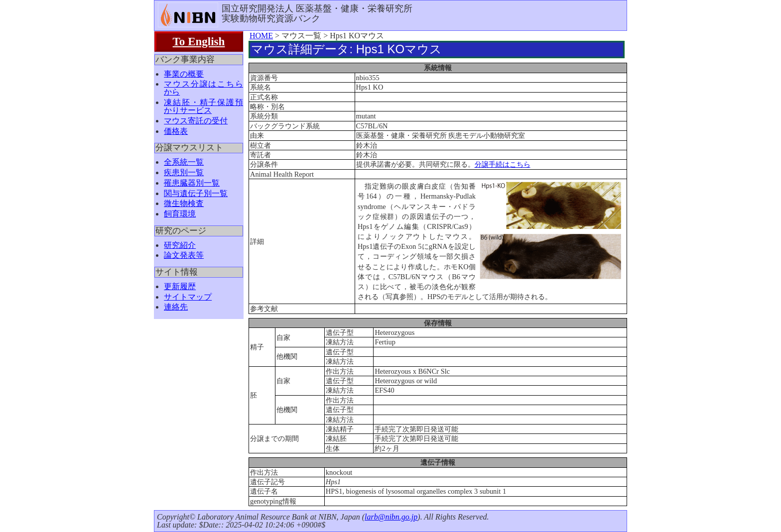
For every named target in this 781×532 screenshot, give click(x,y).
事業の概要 (184, 74)
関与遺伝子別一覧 (196, 193)
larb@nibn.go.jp (391, 517)
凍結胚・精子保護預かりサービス (203, 106)
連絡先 (176, 307)
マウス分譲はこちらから (203, 88)
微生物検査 (184, 203)
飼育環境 (180, 214)
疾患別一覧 (184, 172)
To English (199, 41)
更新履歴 (180, 286)
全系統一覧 (184, 162)
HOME (261, 36)
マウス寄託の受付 (196, 121)
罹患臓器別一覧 (192, 183)
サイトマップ (188, 297)
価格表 (176, 131)
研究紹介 (180, 245)
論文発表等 (184, 255)
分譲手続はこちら (503, 164)
